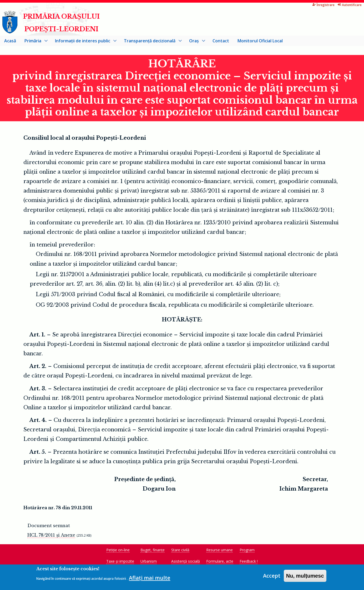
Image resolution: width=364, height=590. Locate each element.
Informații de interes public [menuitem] (84, 42)
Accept (272, 578)
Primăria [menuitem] (34, 42)
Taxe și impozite (120, 561)
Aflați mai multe (150, 580)
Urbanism (149, 561)
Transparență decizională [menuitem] (151, 42)
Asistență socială (186, 561)
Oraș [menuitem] (195, 42)
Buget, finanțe (153, 550)
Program (247, 550)
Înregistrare (303, 5)
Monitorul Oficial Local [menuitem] (260, 41)
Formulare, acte (220, 561)
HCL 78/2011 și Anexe (51, 535)
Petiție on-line (118, 550)
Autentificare (329, 5)
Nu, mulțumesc (305, 578)
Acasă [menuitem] (10, 41)
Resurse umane (219, 550)
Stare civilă (180, 550)
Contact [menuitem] (221, 41)
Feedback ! (249, 561)
